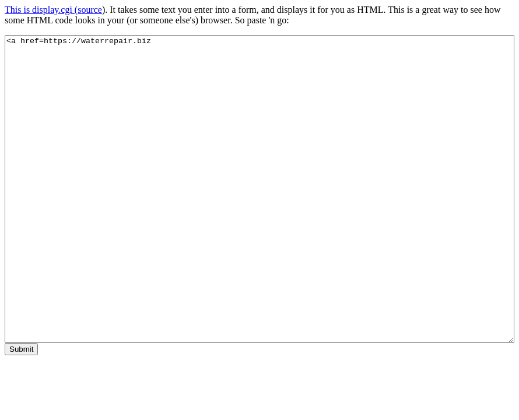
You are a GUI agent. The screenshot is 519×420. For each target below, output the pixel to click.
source (90, 10)
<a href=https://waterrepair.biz (259, 189)
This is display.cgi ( (41, 10)
